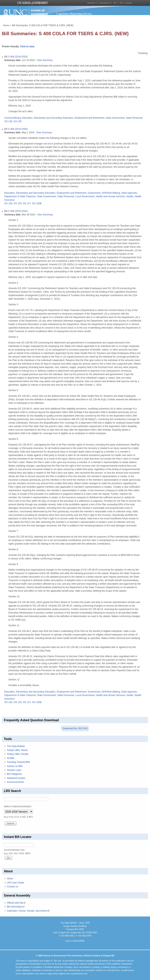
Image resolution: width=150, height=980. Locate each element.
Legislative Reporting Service (74, 14)
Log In (68, 941)
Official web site (16, 903)
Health (130, 196)
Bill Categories (14, 774)
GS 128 (8, 121)
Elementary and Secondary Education (54, 118)
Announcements (15, 782)
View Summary (45, 60)
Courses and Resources (104, 3)
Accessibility (79, 941)
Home (6, 25)
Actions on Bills (15, 766)
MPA (121, 3)
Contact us (12, 887)
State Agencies (129, 193)
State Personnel (134, 118)
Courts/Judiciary (13, 118)
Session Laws (14, 770)
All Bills (11, 758)
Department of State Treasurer (20, 196)
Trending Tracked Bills (18, 762)
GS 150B (37, 203)
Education (27, 118)
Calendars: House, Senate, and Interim (28, 911)
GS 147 (27, 203)
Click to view (27, 47)
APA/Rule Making (111, 193)
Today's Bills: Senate (18, 754)
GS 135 (17, 121)
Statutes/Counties (16, 778)
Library (115, 3)
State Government (115, 118)
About (10, 879)
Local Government (85, 196)
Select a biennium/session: (18, 806)
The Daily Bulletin (16, 746)
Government (94, 193)
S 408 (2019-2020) (18, 57)
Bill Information (16, 907)
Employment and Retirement (89, 118)
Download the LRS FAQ (75, 728)
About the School (91, 3)
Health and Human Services (110, 196)
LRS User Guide (15, 883)
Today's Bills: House (17, 750)
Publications (129, 3)
